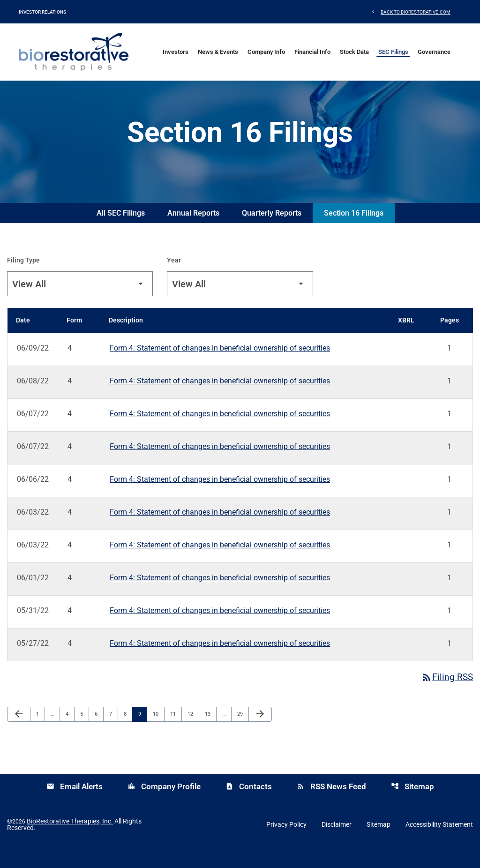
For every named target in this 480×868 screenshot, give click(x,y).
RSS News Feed (331, 805)
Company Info (266, 52)
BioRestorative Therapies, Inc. (70, 839)
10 (158, 732)
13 (210, 732)
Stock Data (354, 52)
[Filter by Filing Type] (80, 302)
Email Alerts (75, 805)
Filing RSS (446, 696)
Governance (434, 52)
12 (193, 732)
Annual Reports (193, 231)
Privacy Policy (286, 843)
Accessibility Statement (439, 843)
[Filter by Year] (240, 302)
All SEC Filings (121, 231)
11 (176, 732)
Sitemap (412, 805)
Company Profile (164, 805)
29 (243, 732)
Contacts (249, 805)
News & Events (218, 52)
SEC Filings (393, 52)
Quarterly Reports (272, 231)
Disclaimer (337, 843)
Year (174, 278)
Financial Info (312, 52)
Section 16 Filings (354, 231)
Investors (176, 52)
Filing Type (23, 278)
